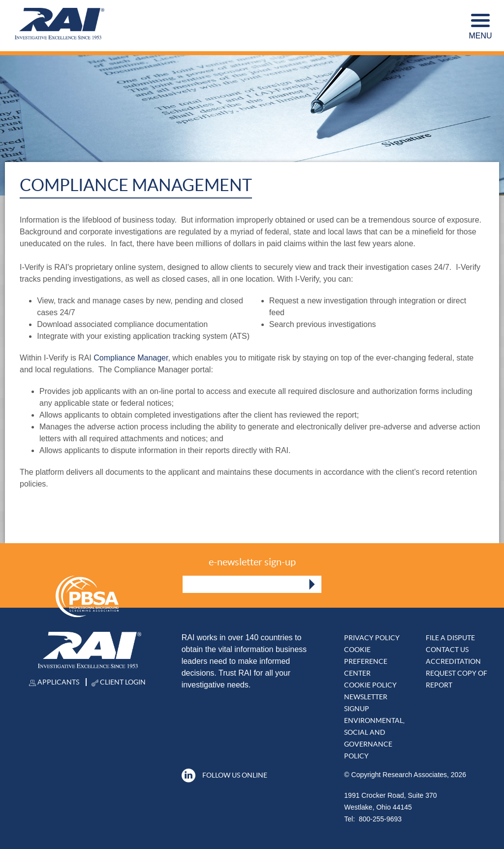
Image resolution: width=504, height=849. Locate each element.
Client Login (119, 682)
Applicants (54, 682)
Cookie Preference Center (366, 661)
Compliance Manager (131, 358)
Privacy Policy (372, 638)
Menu (480, 27)
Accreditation (453, 661)
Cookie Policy (370, 685)
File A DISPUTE (450, 638)
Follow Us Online (224, 775)
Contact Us (447, 650)
